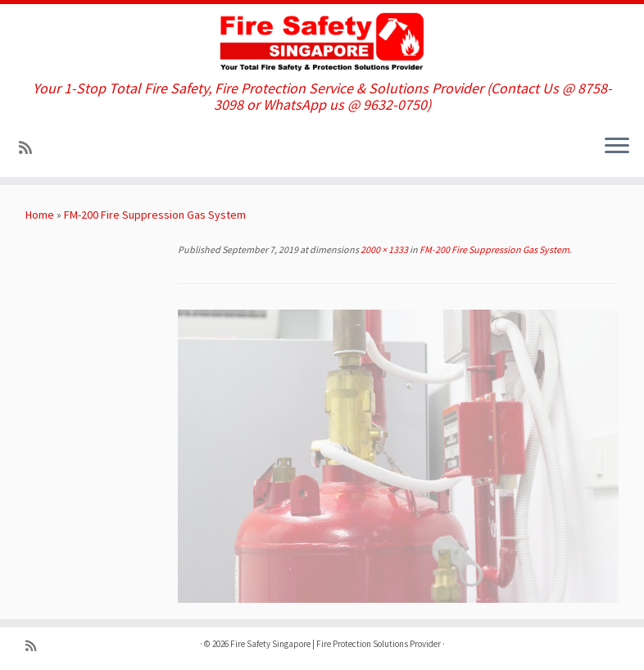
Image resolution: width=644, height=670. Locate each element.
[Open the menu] (617, 147)
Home (40, 215)
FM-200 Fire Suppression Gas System (155, 215)
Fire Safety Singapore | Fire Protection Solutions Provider (336, 644)
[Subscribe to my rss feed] (31, 148)
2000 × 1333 (383, 249)
